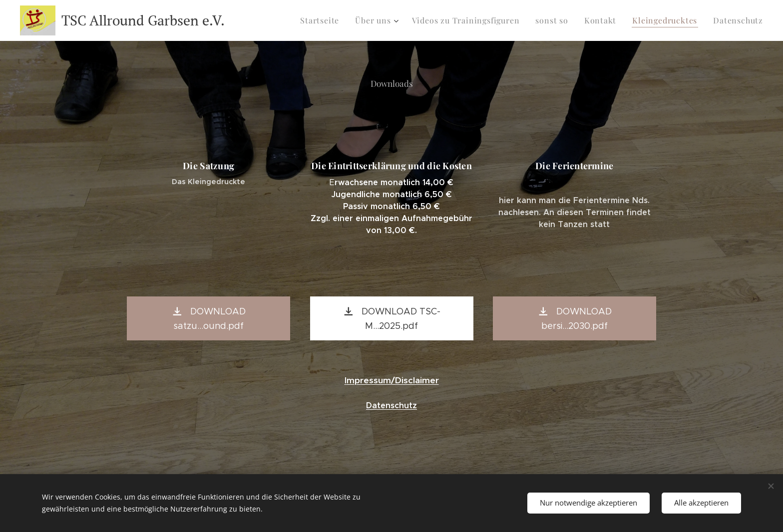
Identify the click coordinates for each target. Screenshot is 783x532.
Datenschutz (391, 405)
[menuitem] (339, 20)
